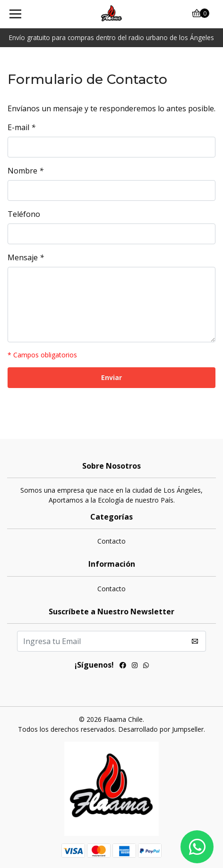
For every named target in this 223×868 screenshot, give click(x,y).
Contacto (111, 541)
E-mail (21, 127)
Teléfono (24, 214)
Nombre (26, 171)
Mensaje (26, 257)
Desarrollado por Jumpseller (161, 729)
